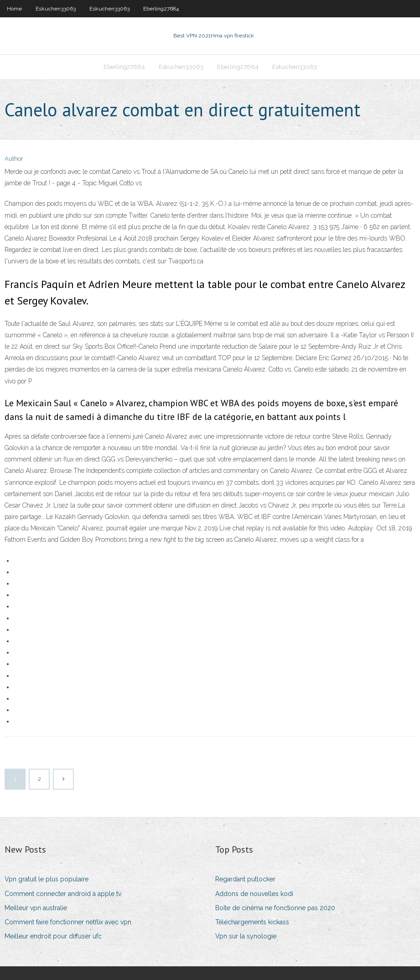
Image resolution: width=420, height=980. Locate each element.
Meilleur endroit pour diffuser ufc (53, 936)
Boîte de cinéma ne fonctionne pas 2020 (275, 908)
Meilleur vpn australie (36, 908)
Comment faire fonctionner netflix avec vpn (68, 922)
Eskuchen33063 (56, 9)
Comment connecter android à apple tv (63, 894)
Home (14, 9)
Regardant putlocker (245, 879)
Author (14, 159)
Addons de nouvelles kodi (254, 894)
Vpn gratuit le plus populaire (47, 879)
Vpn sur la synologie (246, 936)
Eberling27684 (161, 9)
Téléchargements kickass (252, 922)
